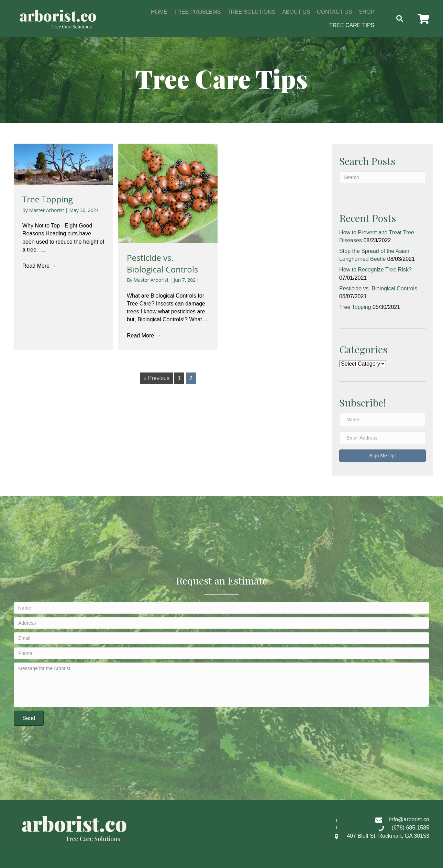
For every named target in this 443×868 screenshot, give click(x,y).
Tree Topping (48, 199)
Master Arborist (47, 210)
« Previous (156, 378)
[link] (159, 11)
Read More (40, 266)
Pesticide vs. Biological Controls (162, 263)
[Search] (383, 177)
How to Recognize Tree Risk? (375, 270)
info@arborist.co (409, 819)
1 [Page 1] (179, 378)
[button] (423, 19)
